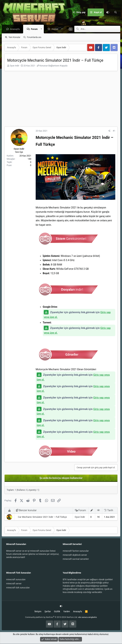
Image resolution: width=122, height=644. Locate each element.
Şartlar (48, 612)
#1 (114, 131)
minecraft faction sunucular (76, 551)
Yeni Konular (14, 37)
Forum (35, 29)
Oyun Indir (14, 66)
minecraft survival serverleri (76, 559)
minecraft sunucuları (16, 580)
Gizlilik (57, 612)
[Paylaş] (109, 131)
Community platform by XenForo (51, 617)
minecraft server (14, 584)
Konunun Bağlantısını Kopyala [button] (53, 66)
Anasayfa (16, 29)
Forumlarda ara (34, 37)
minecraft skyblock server (75, 555)
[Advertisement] (61, 100)
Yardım (67, 612)
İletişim (38, 612)
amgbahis (93, 617)
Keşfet (56, 29)
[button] (42, 29)
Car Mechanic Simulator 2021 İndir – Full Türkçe (42, 517)
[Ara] (115, 12)
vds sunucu (83, 617)
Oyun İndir (80, 517)
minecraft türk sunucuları (18, 588)
